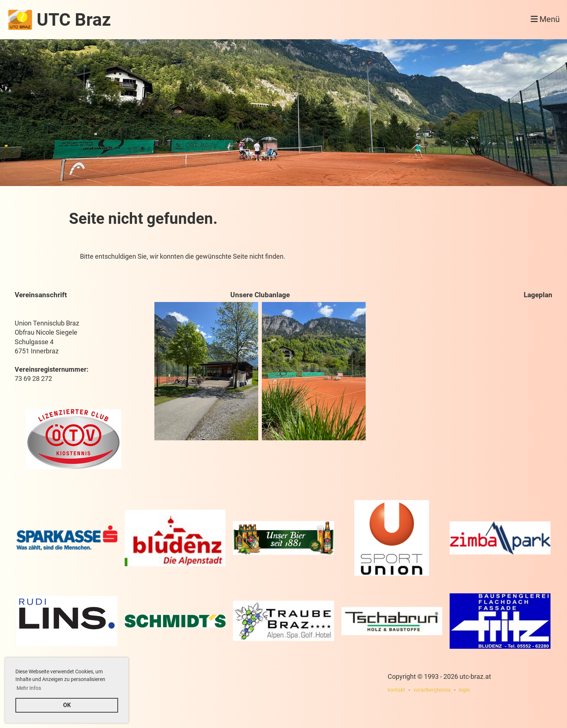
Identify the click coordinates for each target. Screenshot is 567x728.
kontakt (396, 690)
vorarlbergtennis (432, 690)
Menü (545, 19)
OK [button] (67, 705)
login (464, 690)
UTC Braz (74, 20)
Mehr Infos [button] (29, 688)
